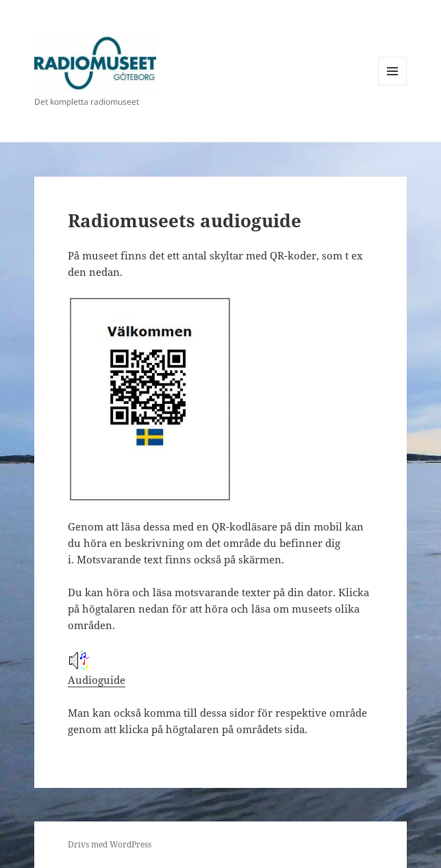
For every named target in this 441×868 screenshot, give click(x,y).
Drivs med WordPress (110, 844)
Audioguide (97, 668)
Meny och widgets (393, 85)
